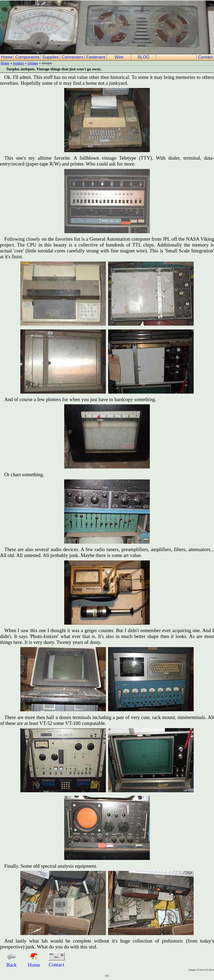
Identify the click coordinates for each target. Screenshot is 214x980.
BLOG (144, 57)
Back (12, 962)
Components (28, 57)
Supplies (51, 57)
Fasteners (96, 57)
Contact (206, 57)
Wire (120, 57)
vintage (33, 63)
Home (7, 57)
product (19, 63)
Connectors (73, 57)
